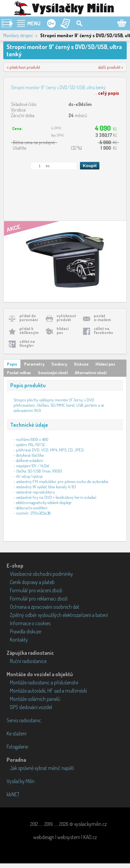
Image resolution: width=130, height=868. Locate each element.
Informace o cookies (30, 623)
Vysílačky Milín (21, 781)
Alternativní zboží (91, 372)
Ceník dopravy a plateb (32, 582)
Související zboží (53, 372)
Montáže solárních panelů (35, 699)
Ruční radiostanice (28, 661)
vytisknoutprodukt (66, 318)
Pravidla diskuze (26, 631)
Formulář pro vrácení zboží (36, 590)
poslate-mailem (102, 318)
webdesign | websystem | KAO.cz (65, 837)
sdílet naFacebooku (104, 331)
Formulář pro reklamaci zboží (39, 599)
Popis (12, 364)
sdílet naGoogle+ (27, 343)
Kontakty (19, 640)
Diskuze (81, 364)
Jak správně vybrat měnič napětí (42, 768)
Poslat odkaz (19, 372)
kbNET (13, 794)
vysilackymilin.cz (90, 824)
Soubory (59, 364)
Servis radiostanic (24, 720)
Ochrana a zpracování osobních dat (45, 607)
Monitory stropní (18, 35)
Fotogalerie (17, 747)
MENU (34, 23)
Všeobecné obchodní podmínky (41, 574)
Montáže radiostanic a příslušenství (44, 682)
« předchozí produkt (24, 67)
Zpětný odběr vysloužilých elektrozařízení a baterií (59, 615)
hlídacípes (63, 331)
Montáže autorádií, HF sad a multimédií (48, 691)
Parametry (34, 364)
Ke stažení (16, 733)
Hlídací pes (105, 364)
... (107, 93)
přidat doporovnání (29, 318)
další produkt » (111, 67)
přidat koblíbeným (29, 331)
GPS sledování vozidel (31, 707)
